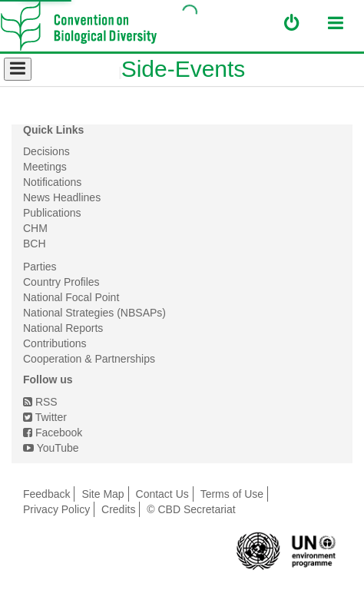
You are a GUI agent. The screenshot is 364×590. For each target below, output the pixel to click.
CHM (35, 228)
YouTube (51, 448)
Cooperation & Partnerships (89, 359)
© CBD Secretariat (191, 509)
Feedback (46, 494)
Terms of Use (232, 494)
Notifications (52, 182)
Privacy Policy (56, 509)
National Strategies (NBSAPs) (94, 313)
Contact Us (162, 494)
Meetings (45, 167)
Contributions (55, 343)
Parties (40, 267)
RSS (40, 402)
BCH (35, 244)
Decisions (46, 151)
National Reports (63, 328)
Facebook (53, 433)
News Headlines (62, 197)
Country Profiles (61, 282)
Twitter (45, 417)
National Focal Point (71, 297)
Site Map (103, 494)
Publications (52, 213)
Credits (118, 509)
